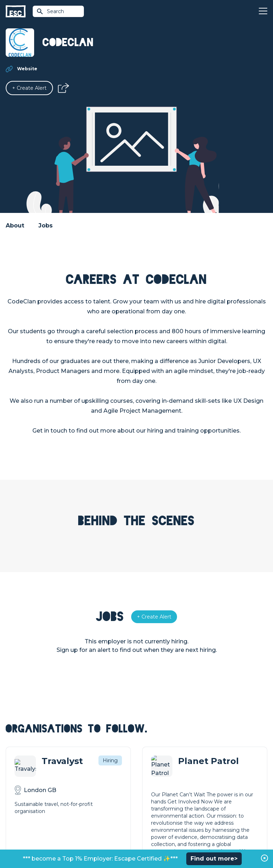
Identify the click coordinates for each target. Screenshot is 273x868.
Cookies (93, 844)
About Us (213, 774)
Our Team (214, 786)
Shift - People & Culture (166, 810)
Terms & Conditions (25, 844)
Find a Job (84, 786)
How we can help (158, 774)
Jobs (45, 226)
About (15, 226)
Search (50, 11)
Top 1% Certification (161, 798)
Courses (81, 798)
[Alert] (29, 88)
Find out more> (214, 859)
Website (27, 69)
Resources (84, 810)
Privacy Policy (65, 844)
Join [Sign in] (76, 774)
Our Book (214, 798)
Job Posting (151, 786)
